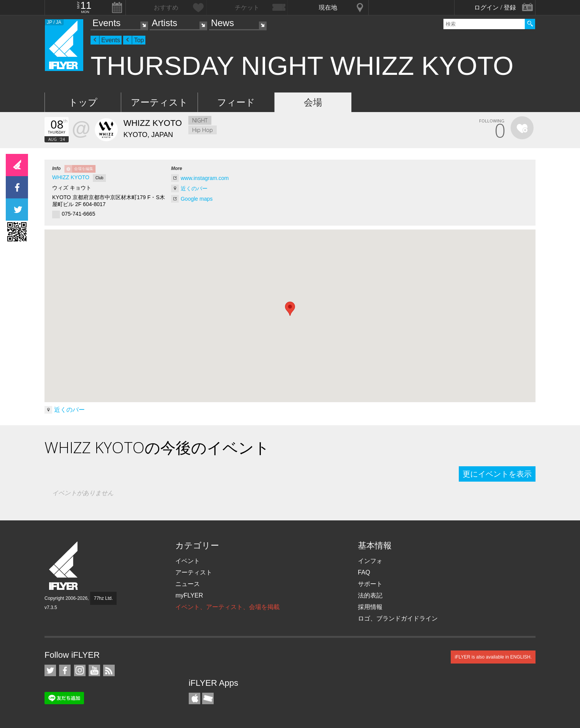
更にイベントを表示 (497, 474)
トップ (83, 102)
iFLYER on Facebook (65, 670)
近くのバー (194, 188)
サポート (370, 584)
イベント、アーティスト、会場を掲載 (227, 607)
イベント (188, 561)
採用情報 (370, 607)
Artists (164, 23)
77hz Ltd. (103, 598)
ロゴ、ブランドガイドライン (398, 618)
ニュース (188, 584)
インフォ (370, 561)
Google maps (197, 199)
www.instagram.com (205, 178)
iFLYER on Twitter (50, 670)
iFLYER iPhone (194, 698)
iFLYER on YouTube (94, 670)
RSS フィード (109, 670)
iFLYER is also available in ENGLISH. (493, 657)
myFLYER (189, 595)
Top (139, 40)
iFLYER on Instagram (80, 670)
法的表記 (370, 595)
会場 (313, 102)
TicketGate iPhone (208, 698)
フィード (236, 102)
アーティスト (159, 102)
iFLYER (64, 566)
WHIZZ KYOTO (71, 177)
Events (106, 23)
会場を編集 (84, 169)
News (222, 23)
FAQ (364, 572)
